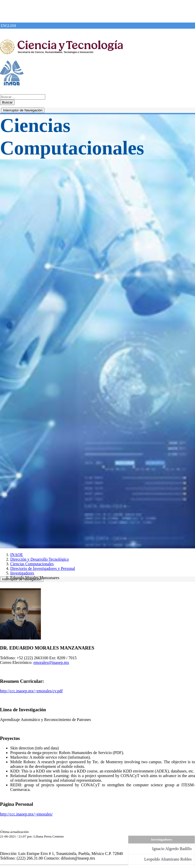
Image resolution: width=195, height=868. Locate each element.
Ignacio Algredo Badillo (172, 849)
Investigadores (22, 573)
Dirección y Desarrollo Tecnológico (39, 559)
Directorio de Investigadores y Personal (43, 568)
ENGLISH (8, 26)
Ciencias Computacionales (32, 564)
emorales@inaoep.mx (51, 662)
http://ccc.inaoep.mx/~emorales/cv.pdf (31, 691)
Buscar (7, 102)
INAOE (17, 555)
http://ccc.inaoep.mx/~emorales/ (26, 814)
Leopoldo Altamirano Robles (168, 859)
